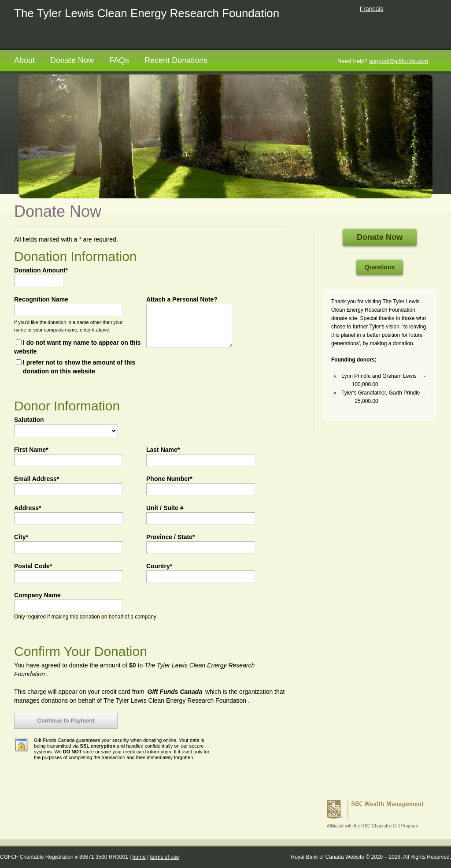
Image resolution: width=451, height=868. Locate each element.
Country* (159, 566)
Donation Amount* (41, 270)
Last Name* (163, 450)
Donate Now (72, 60)
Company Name (37, 595)
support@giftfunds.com (399, 61)
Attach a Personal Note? (182, 299)
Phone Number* (169, 479)
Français (372, 9)
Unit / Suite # (165, 508)
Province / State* (171, 537)
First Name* (31, 450)
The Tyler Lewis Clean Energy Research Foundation (147, 13)
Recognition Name (41, 299)
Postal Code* (33, 566)
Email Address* (37, 479)
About (24, 60)
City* (21, 537)
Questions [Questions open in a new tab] (380, 267)
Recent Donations (176, 60)
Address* (28, 508)
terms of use (164, 857)
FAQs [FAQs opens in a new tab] (119, 60)
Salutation (29, 420)
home (139, 857)
